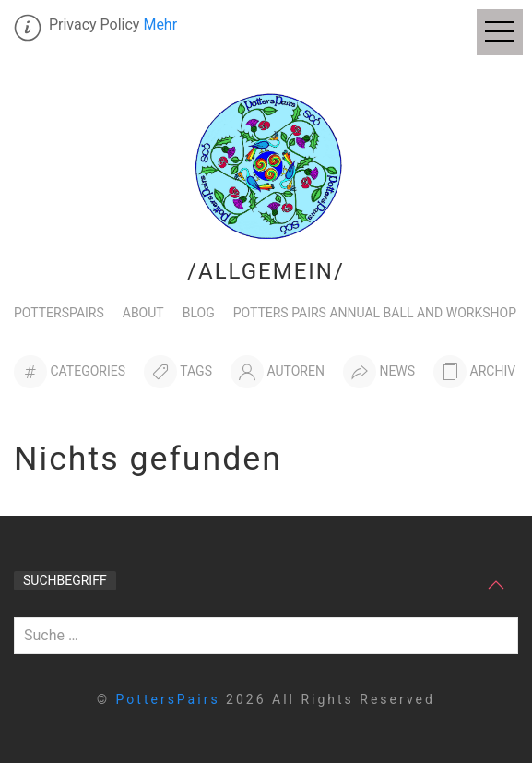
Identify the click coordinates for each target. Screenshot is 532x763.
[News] (379, 372)
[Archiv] (474, 372)
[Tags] (178, 372)
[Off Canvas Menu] (500, 32)
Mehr (160, 24)
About (143, 313)
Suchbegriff (65, 580)
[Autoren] (278, 372)
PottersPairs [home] (171, 699)
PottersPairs (59, 313)
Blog (199, 313)
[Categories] (70, 372)
